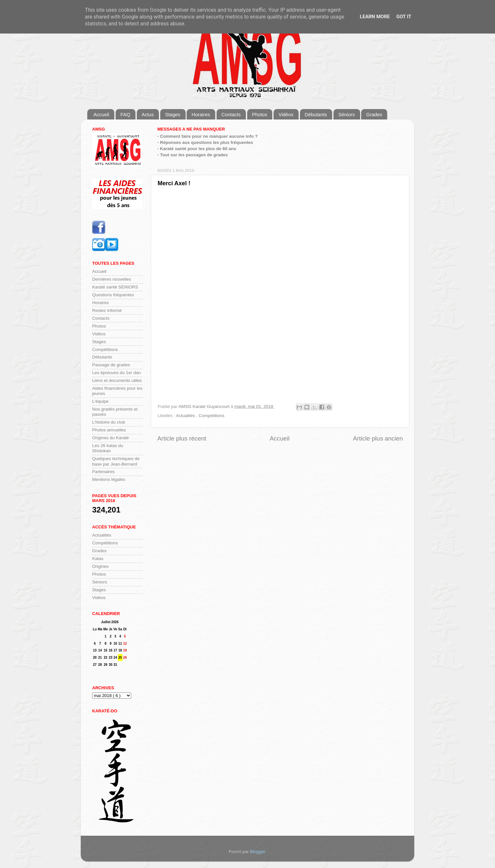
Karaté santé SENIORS (115, 287)
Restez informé (107, 310)
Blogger (258, 852)
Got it (404, 17)
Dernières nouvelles (112, 279)
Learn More (375, 17)
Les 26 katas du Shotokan (108, 448)
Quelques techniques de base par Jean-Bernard (116, 461)
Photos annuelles (109, 430)
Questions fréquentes (113, 295)
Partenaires (103, 472)
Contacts (231, 114)
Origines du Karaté (111, 438)
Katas (98, 559)
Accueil (101, 114)
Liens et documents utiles (117, 380)
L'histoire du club (109, 422)
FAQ (125, 114)
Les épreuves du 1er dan (116, 373)
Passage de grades (111, 365)
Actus (148, 114)
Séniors (347, 114)
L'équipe (100, 401)
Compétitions (212, 416)
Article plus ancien (378, 438)
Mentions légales (109, 479)
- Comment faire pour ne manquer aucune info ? (207, 136)
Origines (100, 566)
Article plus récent (182, 438)
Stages (173, 114)
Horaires (201, 114)
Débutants (316, 114)
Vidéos (286, 114)
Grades (374, 114)
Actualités (186, 416)
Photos (260, 114)
